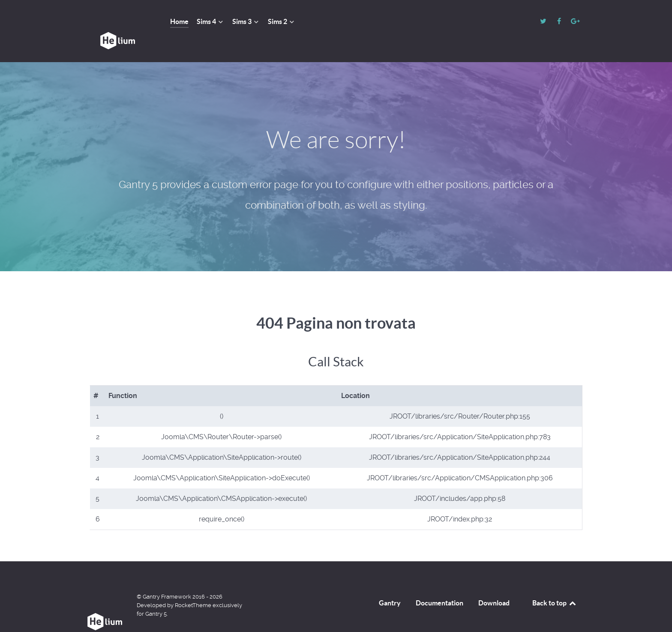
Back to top (555, 584)
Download (494, 584)
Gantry (390, 584)
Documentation (439, 584)
